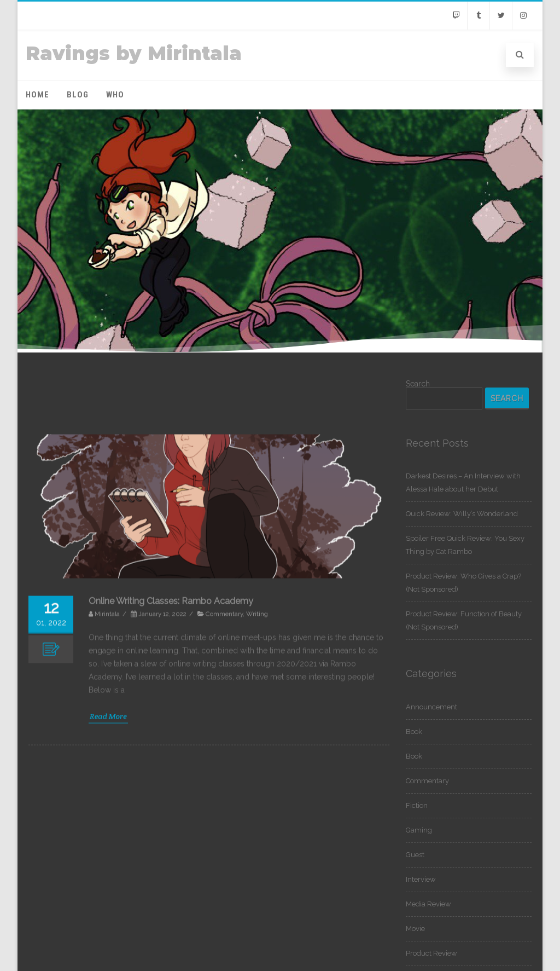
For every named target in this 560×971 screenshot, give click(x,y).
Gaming (419, 830)
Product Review (431, 953)
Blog (78, 95)
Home (37, 95)
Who (115, 95)
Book (414, 732)
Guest (415, 855)
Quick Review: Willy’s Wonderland (462, 514)
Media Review (428, 904)
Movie (415, 929)
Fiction (417, 805)
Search (418, 384)
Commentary (427, 781)
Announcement (431, 707)
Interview (421, 879)
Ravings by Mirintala (134, 53)
